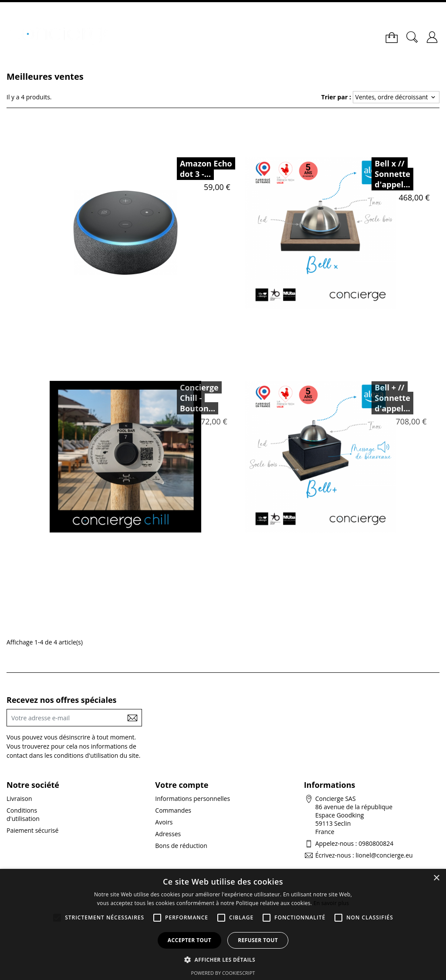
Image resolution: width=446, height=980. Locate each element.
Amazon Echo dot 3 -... (206, 169)
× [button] (436, 878)
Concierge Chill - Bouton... (182, 398)
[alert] (223, 924)
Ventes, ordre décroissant (396, 97)
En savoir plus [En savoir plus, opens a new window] (331, 903)
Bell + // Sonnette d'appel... (375, 398)
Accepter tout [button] (189, 940)
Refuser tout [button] (258, 940)
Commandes (173, 810)
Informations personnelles (193, 799)
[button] (223, 959)
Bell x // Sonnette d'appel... (392, 174)
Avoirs (164, 822)
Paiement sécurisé (32, 830)
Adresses (168, 834)
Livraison (19, 799)
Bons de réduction (181, 846)
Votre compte (182, 785)
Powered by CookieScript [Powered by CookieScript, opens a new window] (223, 973)
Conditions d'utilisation (23, 814)
